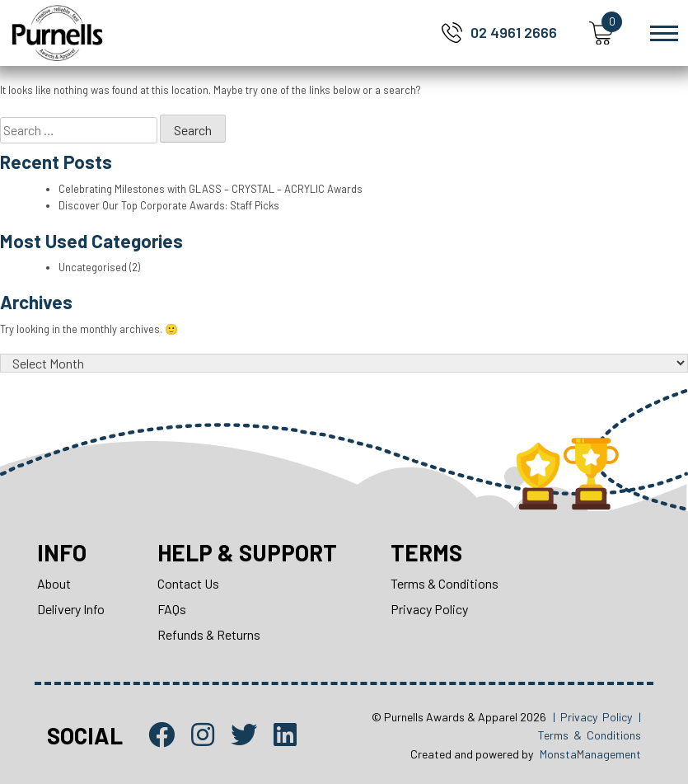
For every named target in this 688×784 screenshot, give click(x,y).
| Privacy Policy (592, 717)
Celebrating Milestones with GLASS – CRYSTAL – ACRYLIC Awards (211, 189)
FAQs (173, 609)
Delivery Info (71, 609)
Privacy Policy (433, 609)
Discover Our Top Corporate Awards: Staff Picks (171, 205)
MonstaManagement (590, 754)
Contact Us (189, 583)
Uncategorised (93, 267)
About (54, 583)
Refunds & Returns (210, 634)
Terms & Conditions (448, 583)
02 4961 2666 (514, 32)
